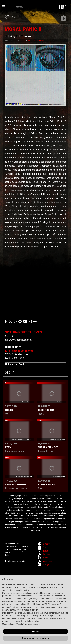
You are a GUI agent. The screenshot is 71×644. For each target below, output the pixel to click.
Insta (45, 551)
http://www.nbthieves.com (18, 340)
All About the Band (14, 364)
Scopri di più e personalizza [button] (35, 638)
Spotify (47, 544)
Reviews (47, 554)
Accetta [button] (35, 631)
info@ (46, 565)
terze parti (47, 593)
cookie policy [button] (23, 590)
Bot (45, 547)
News (46, 558)
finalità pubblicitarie (32, 604)
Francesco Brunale (36, 41)
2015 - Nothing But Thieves (19, 351)
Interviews (48, 561)
